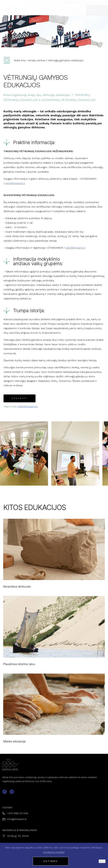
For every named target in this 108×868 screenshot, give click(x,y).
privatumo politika (54, 852)
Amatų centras (37, 60)
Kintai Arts (20, 60)
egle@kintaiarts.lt (15, 183)
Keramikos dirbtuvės (54, 557)
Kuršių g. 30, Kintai (18, 836)
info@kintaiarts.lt (17, 819)
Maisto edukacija (54, 712)
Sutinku (51, 861)
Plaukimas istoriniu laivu (54, 635)
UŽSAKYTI (20, 398)
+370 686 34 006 (18, 813)
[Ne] (102, 861)
